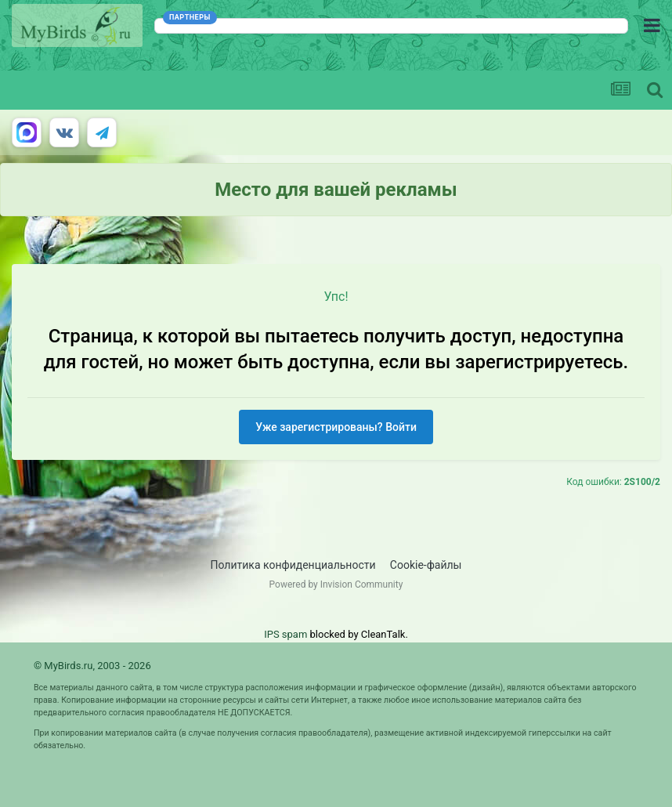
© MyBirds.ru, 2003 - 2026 (92, 666)
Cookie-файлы (426, 565)
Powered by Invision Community (336, 584)
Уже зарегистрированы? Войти (336, 427)
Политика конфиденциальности (293, 565)
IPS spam (285, 634)
